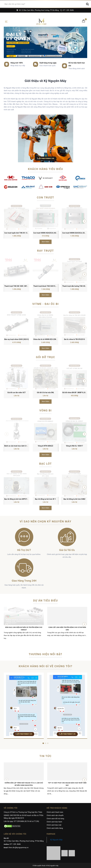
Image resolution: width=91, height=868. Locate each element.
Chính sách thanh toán (55, 812)
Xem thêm (45, 242)
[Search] (87, 4)
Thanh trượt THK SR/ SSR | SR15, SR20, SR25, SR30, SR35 (25, 286)
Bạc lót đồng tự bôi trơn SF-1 (45, 499)
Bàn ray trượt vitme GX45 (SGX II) (17, 339)
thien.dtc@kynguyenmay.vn (19, 848)
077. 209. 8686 (67, 10)
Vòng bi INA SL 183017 (74, 446)
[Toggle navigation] (6, 21)
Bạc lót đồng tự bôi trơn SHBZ (74, 499)
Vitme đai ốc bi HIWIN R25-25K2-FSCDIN (48, 339)
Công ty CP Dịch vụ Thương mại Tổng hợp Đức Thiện (23, 812)
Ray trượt (46, 251)
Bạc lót (45, 464)
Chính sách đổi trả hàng (55, 819)
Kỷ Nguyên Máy (56, 840)
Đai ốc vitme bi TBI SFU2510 (74, 339)
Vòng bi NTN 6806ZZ (45, 446)
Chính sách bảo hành (54, 822)
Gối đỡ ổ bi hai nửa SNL (45, 393)
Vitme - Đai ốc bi (45, 304)
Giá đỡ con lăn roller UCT (17, 393)
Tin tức (45, 756)
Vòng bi (45, 410)
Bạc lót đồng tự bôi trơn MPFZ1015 (17, 499)
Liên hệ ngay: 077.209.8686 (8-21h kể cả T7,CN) (21, 821)
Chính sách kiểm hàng (55, 828)
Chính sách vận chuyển (55, 815)
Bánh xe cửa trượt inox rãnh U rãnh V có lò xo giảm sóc (24, 446)
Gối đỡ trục (45, 357)
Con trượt (45, 198)
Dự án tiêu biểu (45, 601)
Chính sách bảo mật (54, 825)
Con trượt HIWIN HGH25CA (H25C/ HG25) (49, 233)
